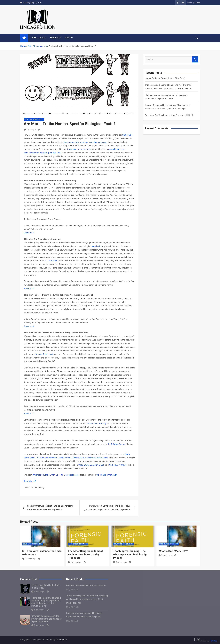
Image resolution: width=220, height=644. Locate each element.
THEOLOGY (55, 38)
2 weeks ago (29, 559)
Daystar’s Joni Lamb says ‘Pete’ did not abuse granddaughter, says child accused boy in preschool (108, 508)
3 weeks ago (120, 562)
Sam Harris (127, 135)
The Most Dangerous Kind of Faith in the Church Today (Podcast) (85, 554)
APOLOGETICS (39, 38)
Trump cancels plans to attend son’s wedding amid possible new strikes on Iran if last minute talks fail (46, 602)
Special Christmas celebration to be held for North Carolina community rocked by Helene (50, 508)
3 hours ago (38, 592)
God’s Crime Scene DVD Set (91, 465)
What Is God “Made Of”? (173, 551)
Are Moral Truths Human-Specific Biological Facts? (56, 475)
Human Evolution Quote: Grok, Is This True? (165, 78)
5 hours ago (38, 610)
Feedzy (213, 641)
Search (195, 59)
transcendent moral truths (79, 149)
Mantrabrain (61, 640)
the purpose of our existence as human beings (86, 142)
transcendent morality (96, 423)
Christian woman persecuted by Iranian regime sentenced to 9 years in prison (47, 619)
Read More (29, 481)
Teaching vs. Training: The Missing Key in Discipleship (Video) (130, 554)
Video (197, 3)
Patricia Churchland (44, 354)
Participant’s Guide (118, 465)
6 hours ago (38, 625)
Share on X (29, 233)
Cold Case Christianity (34, 119)
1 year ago (30, 130)
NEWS (68, 38)
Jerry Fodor (96, 246)
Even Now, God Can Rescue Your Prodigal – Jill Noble (169, 115)
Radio (189, 3)
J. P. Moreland (51, 261)
